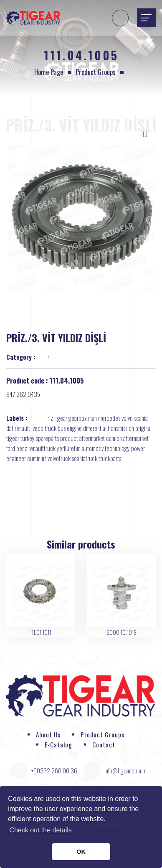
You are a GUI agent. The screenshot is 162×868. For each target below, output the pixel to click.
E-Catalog (58, 744)
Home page (49, 72)
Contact (104, 744)
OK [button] (81, 852)
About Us (48, 734)
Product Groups (96, 72)
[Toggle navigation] (146, 18)
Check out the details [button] (40, 830)
